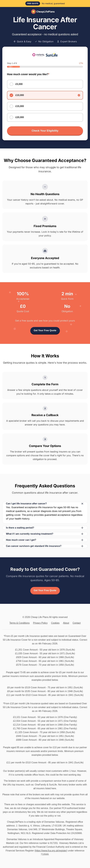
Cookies (55, 623)
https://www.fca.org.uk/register (51, 851)
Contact (77, 623)
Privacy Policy (40, 623)
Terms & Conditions (19, 623)
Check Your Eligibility (45, 131)
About (66, 623)
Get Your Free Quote (45, 330)
